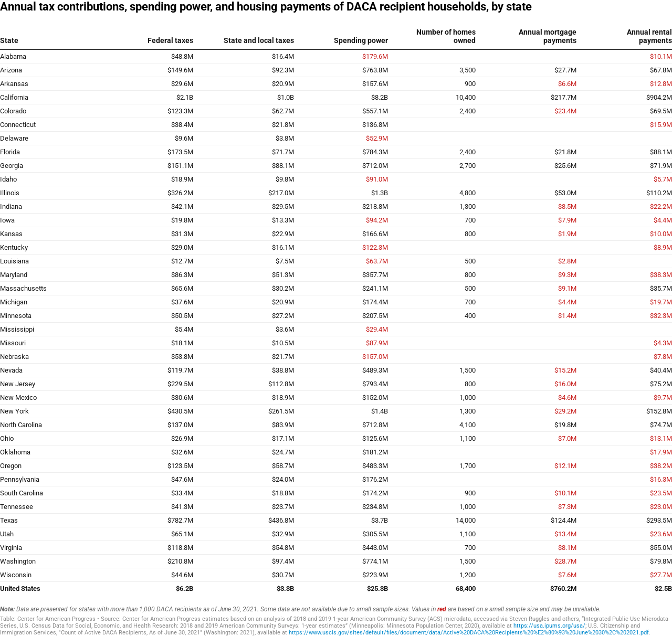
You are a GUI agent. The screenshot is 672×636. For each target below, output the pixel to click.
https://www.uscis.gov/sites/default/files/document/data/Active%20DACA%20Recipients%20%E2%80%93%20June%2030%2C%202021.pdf (469, 633)
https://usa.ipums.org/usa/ (549, 626)
